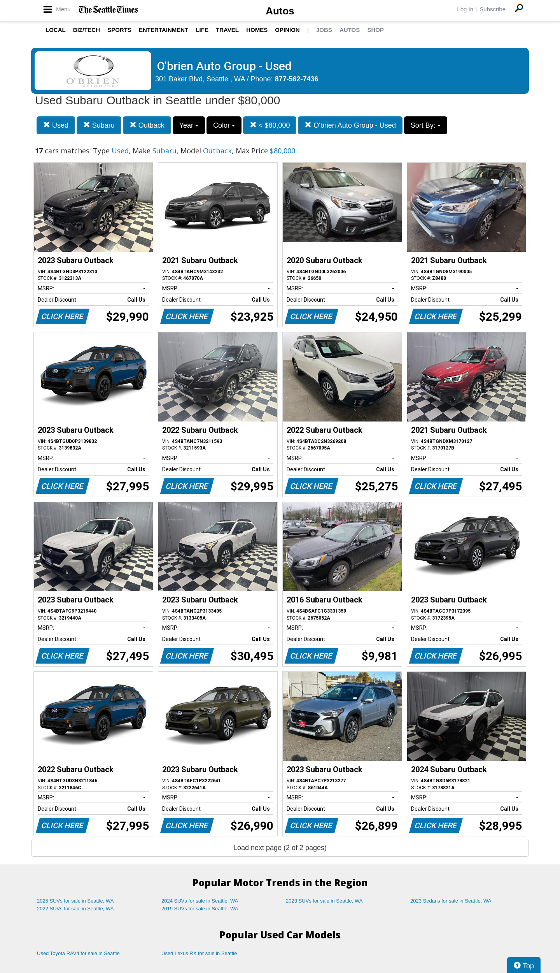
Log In (465, 9)
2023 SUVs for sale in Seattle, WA (324, 901)
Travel (227, 30)
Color (224, 125)
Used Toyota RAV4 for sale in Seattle (78, 953)
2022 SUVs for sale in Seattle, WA (75, 909)
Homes (257, 30)
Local (56, 30)
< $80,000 (270, 125)
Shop (375, 30)
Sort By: (426, 125)
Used (56, 125)
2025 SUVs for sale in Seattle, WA (75, 901)
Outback (147, 125)
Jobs (324, 30)
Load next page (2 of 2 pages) (280, 848)
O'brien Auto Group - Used (350, 125)
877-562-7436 (297, 79)
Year (189, 125)
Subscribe (493, 9)
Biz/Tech (87, 30)
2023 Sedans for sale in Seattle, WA (451, 901)
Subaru (99, 125)
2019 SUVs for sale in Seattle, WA (200, 909)
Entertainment (164, 30)
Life (202, 30)
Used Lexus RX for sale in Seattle (199, 953)
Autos (280, 11)
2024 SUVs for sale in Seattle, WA (200, 901)
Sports (119, 30)
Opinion (287, 30)
